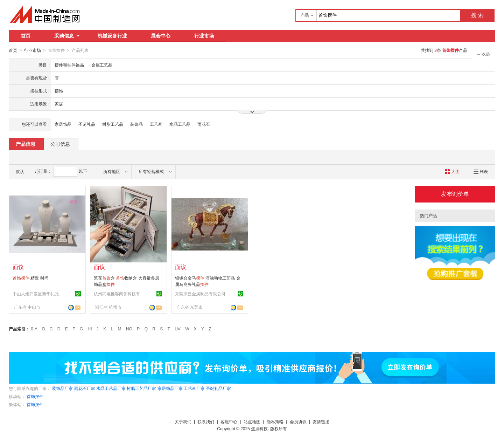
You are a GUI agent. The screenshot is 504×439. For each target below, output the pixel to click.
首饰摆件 (35, 396)
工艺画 (156, 124)
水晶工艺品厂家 (111, 388)
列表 (481, 171)
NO (129, 329)
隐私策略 (275, 421)
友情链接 (321, 421)
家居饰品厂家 (170, 388)
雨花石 (204, 124)
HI (90, 329)
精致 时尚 (31, 278)
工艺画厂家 (194, 388)
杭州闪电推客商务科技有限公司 (120, 294)
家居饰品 (63, 124)
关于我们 (183, 421)
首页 (26, 36)
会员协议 (298, 421)
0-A (34, 329)
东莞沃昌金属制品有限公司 (200, 294)
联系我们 (206, 421)
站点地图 (252, 421)
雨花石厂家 (85, 388)
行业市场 (204, 36)
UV (178, 329)
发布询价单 (455, 194)
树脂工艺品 (113, 124)
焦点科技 (259, 428)
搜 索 (477, 15)
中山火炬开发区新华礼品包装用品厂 (39, 294)
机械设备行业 (112, 36)
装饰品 (136, 124)
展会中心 (161, 36)
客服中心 (229, 421)
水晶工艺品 (180, 124)
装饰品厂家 (62, 388)
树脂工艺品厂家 (141, 388)
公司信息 (60, 144)
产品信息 (26, 144)
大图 (452, 171)
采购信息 (67, 36)
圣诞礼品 (87, 124)
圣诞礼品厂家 (218, 388)
